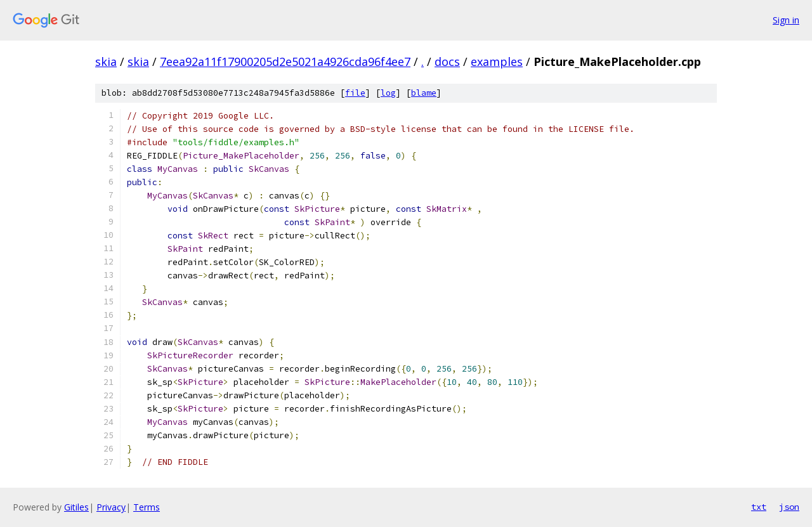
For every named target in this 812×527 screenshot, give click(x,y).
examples (497, 62)
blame (424, 93)
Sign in (786, 20)
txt (759, 507)
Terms (147, 507)
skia (106, 62)
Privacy (111, 507)
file (355, 93)
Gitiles (76, 507)
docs (447, 62)
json (789, 507)
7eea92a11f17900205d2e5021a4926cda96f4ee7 (285, 62)
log (388, 93)
